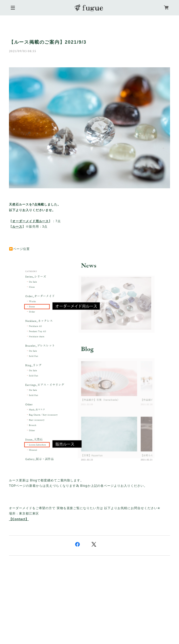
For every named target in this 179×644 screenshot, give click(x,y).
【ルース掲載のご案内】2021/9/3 (48, 42)
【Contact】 (19, 519)
